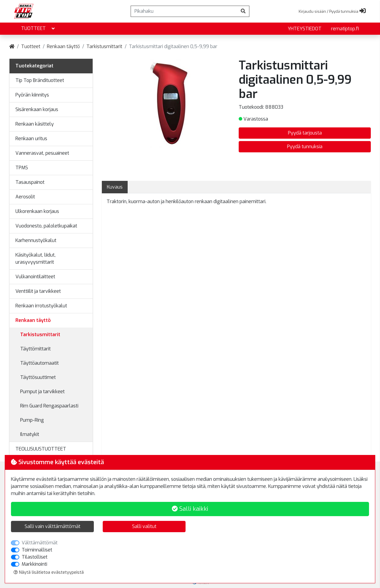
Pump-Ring (32, 420)
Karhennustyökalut (36, 240)
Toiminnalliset (37, 550)
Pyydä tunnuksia (305, 147)
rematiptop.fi (345, 29)
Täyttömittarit (35, 349)
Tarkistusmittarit (104, 46)
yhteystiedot (305, 29)
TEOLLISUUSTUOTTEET (41, 449)
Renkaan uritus (31, 139)
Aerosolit (25, 197)
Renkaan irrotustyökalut (41, 306)
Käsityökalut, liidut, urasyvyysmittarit (35, 259)
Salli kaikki (190, 509)
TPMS (22, 168)
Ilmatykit (30, 434)
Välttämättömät (40, 543)
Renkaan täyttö (63, 46)
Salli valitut (144, 526)
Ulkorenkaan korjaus (37, 211)
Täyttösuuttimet (38, 377)
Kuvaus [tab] (115, 187)
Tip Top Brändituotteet (40, 80)
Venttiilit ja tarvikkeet (38, 291)
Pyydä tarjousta (305, 133)
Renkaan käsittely (35, 124)
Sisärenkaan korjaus (37, 109)
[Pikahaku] (184, 11)
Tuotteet (38, 29)
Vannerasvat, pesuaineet (42, 153)
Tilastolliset (35, 557)
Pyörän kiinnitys (32, 95)
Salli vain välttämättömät (53, 526)
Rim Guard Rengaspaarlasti (49, 406)
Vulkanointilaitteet (35, 277)
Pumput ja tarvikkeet (42, 392)
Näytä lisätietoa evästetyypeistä (49, 572)
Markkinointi (34, 564)
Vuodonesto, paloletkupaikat (46, 226)
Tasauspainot (30, 182)
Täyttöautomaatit (39, 363)
